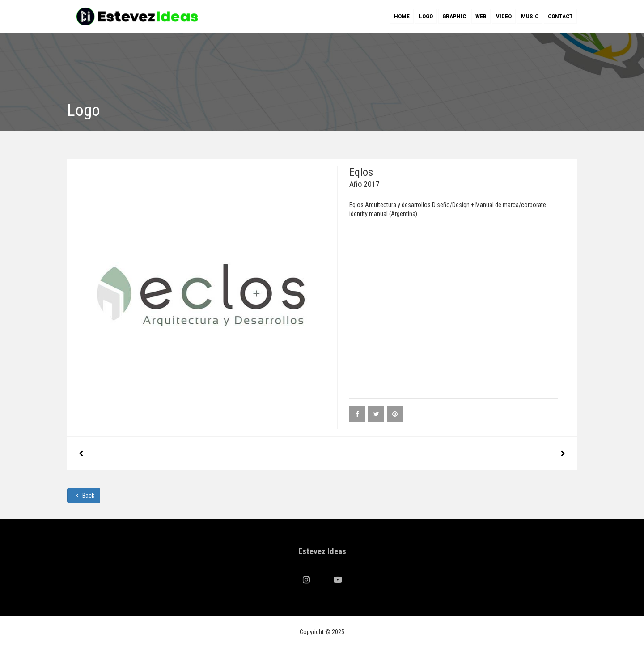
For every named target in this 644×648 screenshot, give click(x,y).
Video (504, 16)
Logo (426, 16)
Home (402, 16)
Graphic (454, 16)
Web (481, 16)
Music (530, 16)
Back (84, 496)
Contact (560, 16)
